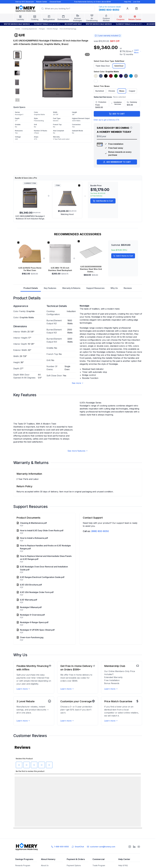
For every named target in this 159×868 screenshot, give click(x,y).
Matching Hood (67, 214)
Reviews (128, 288)
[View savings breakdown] (131, 128)
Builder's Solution (100, 861)
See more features (78, 496)
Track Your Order (74, 866)
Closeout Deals (55, 2)
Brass (122, 91)
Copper (132, 91)
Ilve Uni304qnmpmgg (68, 29)
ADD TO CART (117, 114)
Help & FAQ (123, 857)
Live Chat (137, 2)
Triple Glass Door (103, 66)
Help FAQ (128, 2)
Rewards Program (23, 857)
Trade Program (99, 857)
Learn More (138, 51)
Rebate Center (42, 2)
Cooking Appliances (30, 29)
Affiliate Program (99, 866)
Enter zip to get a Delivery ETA (106, 120)
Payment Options (74, 857)
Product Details (31, 289)
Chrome (112, 91)
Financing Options (74, 861)
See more (78, 383)
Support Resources (95, 288)
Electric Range (53, 29)
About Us (45, 857)
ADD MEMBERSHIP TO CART (117, 162)
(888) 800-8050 (100, 577)
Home (18, 29)
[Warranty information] (120, 36)
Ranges (42, 29)
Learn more (23, 734)
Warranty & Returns (71, 288)
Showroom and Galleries (51, 861)
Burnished (100, 91)
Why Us (114, 288)
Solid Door (119, 66)
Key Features (50, 288)
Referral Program (22, 861)
